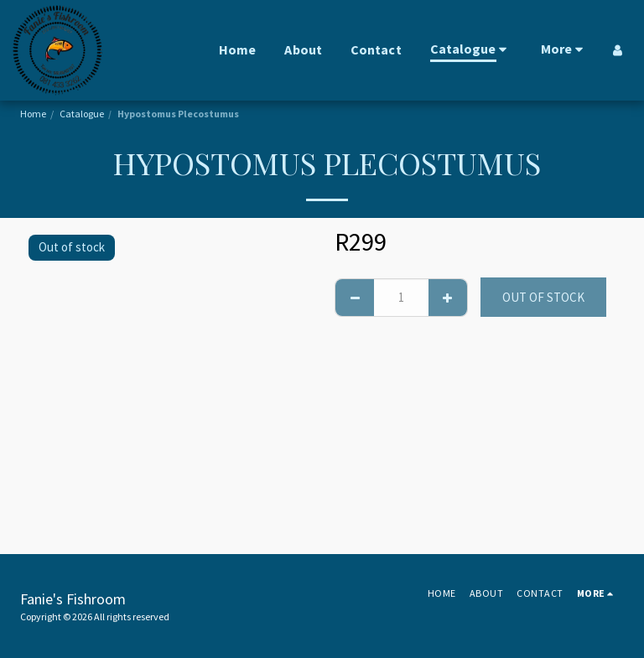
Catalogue (82, 114)
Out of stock (543, 297)
